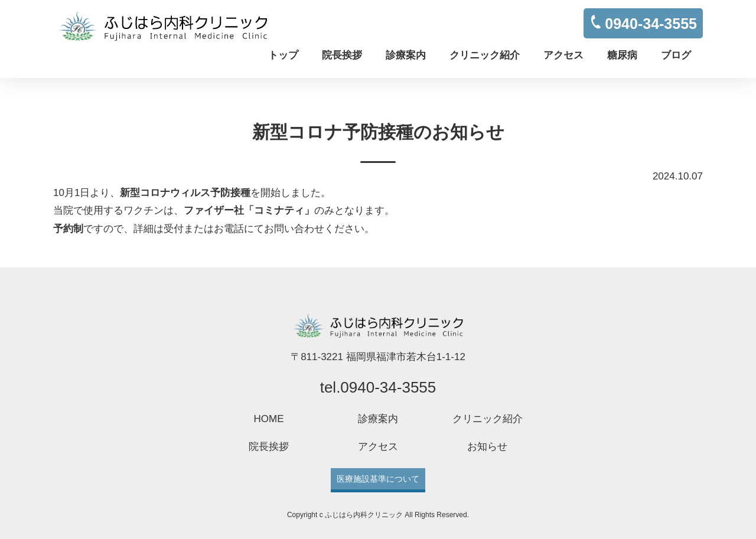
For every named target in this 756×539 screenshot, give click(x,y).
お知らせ (487, 447)
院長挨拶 (342, 55)
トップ (283, 55)
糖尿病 (622, 55)
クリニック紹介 (485, 55)
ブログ (676, 55)
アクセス (563, 55)
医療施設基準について (378, 479)
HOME (269, 419)
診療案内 (406, 55)
